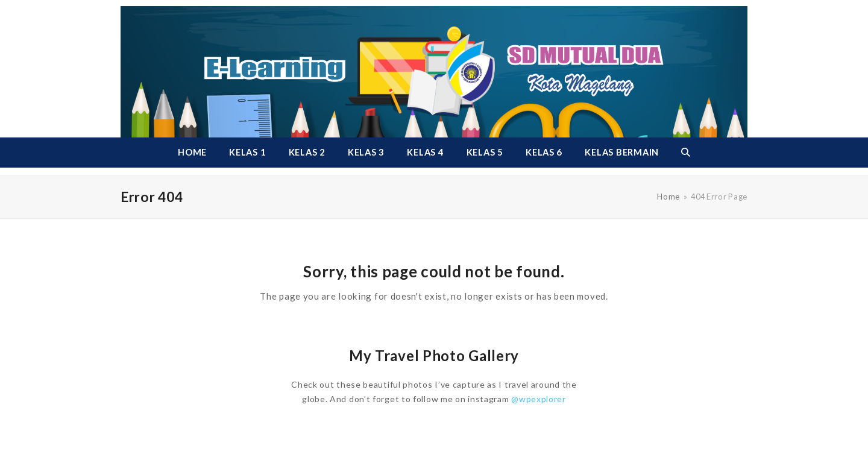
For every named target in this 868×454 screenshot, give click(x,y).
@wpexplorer (539, 399)
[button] (685, 153)
